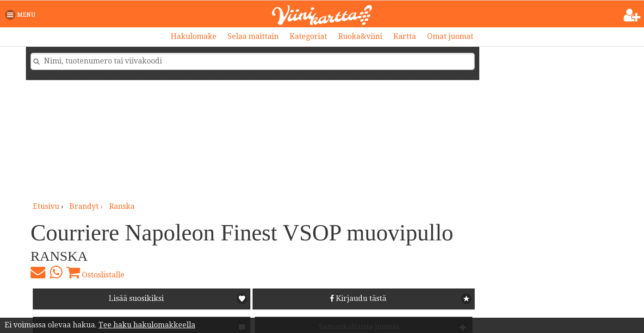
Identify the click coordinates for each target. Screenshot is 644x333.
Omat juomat (450, 36)
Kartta (405, 36)
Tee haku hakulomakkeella (147, 325)
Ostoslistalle (95, 272)
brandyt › (87, 206)
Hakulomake (194, 36)
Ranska (122, 206)
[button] (22, 15)
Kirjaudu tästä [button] (358, 298)
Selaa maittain (253, 36)
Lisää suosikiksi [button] (136, 298)
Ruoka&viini (360, 36)
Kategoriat (308, 36)
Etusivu (46, 206)
